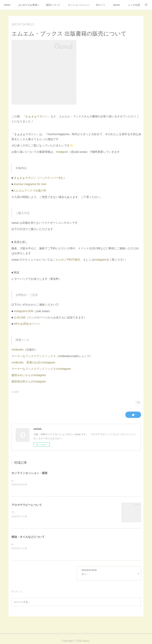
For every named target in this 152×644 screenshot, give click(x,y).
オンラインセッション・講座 (29, 473)
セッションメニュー (79, 5)
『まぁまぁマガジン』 (37, 116)
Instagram (62, 152)
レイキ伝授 (134, 5)
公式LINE (20, 317)
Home (7, 5)
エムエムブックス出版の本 (30, 190)
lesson (117, 5)
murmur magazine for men (30, 184)
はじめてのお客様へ (29, 5)
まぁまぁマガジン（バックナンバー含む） (40, 178)
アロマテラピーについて (27, 505)
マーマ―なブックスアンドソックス (34, 356)
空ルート (101, 5)
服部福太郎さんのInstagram (29, 381)
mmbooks (18, 350)
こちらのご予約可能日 (66, 260)
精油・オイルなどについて (28, 537)
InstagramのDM (24, 311)
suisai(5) (15, 392)
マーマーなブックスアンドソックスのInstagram (41, 369)
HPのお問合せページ (27, 324)
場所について (53, 5)
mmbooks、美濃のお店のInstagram (33, 362)
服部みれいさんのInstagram (29, 375)
